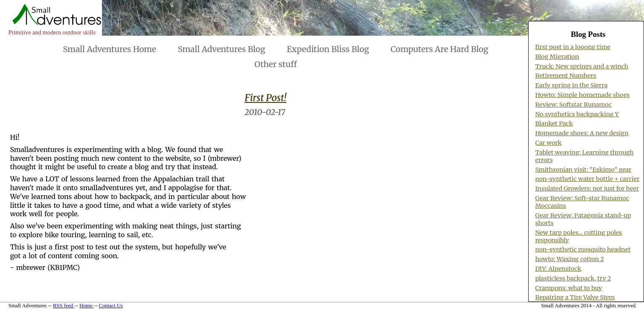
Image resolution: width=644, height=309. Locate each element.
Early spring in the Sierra (571, 85)
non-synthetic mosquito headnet (583, 249)
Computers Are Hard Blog (439, 49)
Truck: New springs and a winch (582, 66)
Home (86, 306)
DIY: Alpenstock (558, 269)
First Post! (266, 98)
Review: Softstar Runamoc (574, 105)
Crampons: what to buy (569, 288)
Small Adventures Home (110, 49)
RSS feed (64, 306)
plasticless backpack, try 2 (573, 278)
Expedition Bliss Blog (328, 49)
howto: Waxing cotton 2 (570, 259)
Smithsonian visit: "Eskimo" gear (583, 170)
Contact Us (111, 306)
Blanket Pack (554, 123)
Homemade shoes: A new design (582, 133)
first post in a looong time (573, 47)
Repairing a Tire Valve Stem (575, 297)
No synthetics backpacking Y (577, 114)
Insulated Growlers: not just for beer (587, 189)
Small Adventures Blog (222, 49)
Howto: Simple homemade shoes (583, 95)
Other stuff (276, 64)
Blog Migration (557, 57)
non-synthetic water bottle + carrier (587, 179)
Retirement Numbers (566, 76)
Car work (549, 143)
